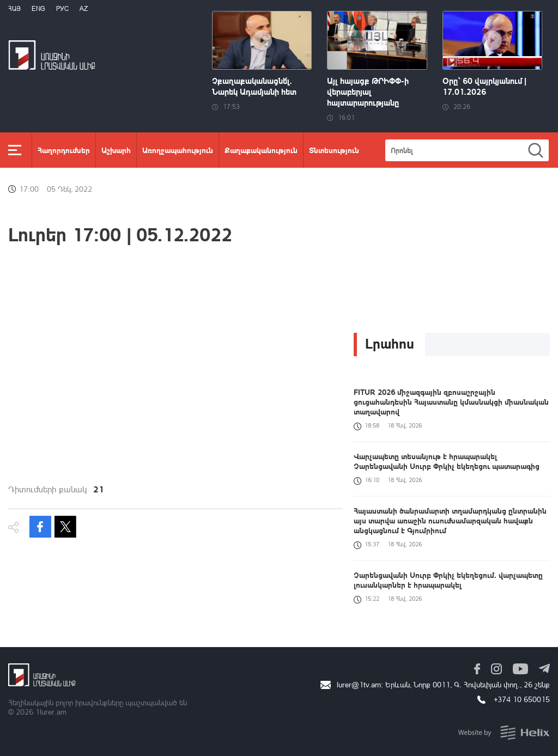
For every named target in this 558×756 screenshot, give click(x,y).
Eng (38, 8)
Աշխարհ (116, 150)
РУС (62, 8)
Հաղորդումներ (64, 150)
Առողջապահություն (178, 150)
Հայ (14, 8)
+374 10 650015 (522, 699)
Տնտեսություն (334, 150)
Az (84, 8)
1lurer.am (51, 712)
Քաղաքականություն (261, 150)
